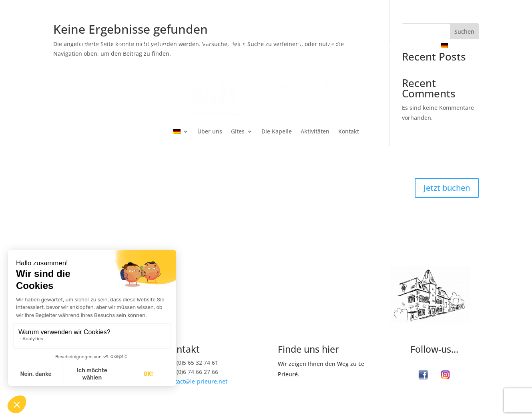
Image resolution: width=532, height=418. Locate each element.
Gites (124, 46)
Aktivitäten (345, 46)
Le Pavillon (333, 285)
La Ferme (318, 273)
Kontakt (385, 46)
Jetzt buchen (447, 188)
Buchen (420, 46)
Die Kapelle (277, 131)
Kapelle (154, 46)
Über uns (92, 46)
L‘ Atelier (292, 285)
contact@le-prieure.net (196, 381)
